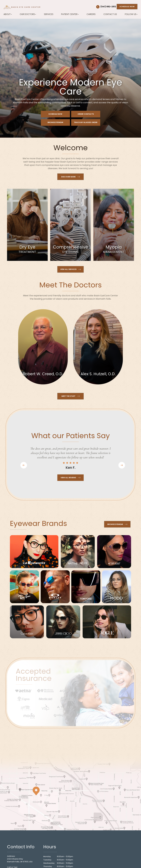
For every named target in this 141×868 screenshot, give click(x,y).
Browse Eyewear (55, 122)
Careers (91, 14)
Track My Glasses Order (86, 122)
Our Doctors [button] (28, 14)
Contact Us (110, 14)
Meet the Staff (68, 396)
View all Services (68, 269)
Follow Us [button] (131, 14)
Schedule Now (127, 7)
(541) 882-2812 (108, 7)
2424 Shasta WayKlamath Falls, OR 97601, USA (20, 860)
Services (49, 14)
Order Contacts (86, 114)
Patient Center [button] (70, 14)
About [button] (8, 14)
